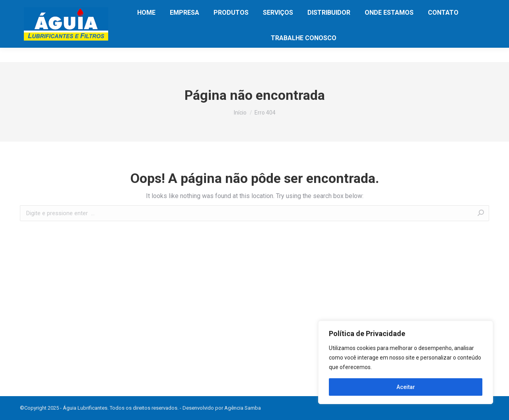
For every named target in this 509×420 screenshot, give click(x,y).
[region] (406, 362)
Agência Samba (243, 408)
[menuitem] (146, 27)
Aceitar (406, 387)
